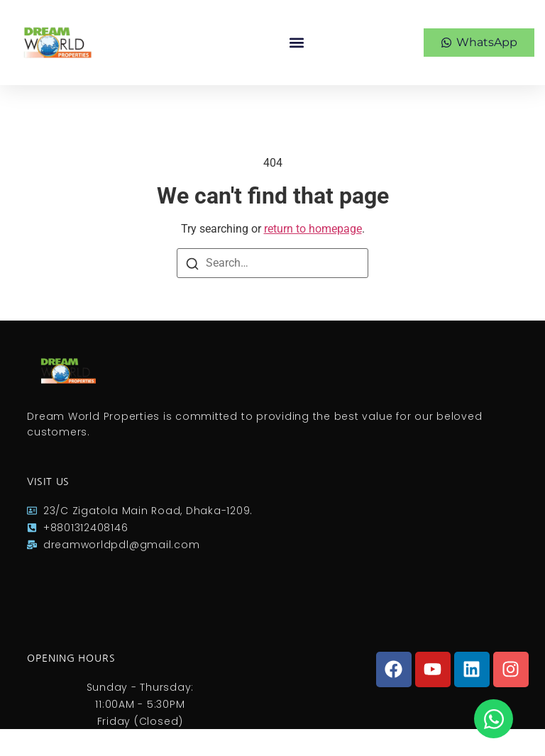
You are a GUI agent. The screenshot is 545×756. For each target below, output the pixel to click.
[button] (296, 43)
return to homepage (313, 229)
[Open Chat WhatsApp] (494, 719)
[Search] (192, 263)
